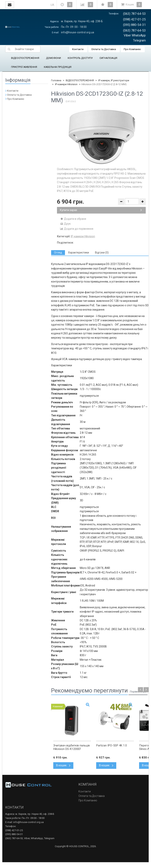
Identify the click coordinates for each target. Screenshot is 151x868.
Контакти (78, 49)
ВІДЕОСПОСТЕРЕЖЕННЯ (25, 58)
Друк (65, 224)
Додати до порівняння (77, 229)
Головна (56, 80)
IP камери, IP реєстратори (114, 80)
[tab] (58, 253)
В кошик (63, 765)
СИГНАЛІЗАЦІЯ (108, 58)
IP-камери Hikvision (66, 84)
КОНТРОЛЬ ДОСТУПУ (80, 58)
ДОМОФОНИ (53, 58)
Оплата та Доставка (104, 49)
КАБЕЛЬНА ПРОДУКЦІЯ (58, 67)
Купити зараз (101, 210)
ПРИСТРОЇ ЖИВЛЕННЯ (24, 67)
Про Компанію (132, 49)
